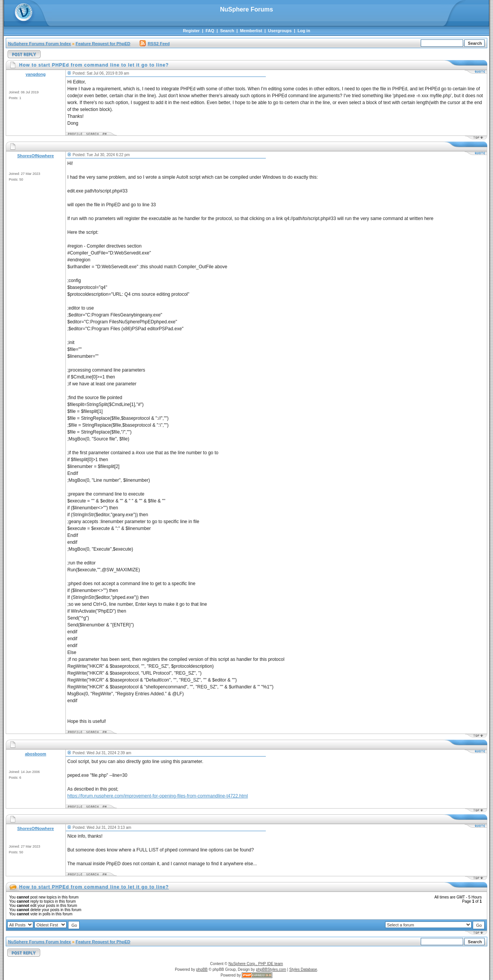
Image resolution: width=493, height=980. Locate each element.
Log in (304, 31)
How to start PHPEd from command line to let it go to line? (94, 887)
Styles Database (303, 969)
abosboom (36, 754)
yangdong (36, 74)
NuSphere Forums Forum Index (39, 44)
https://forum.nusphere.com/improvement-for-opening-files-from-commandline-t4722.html (158, 796)
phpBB (202, 969)
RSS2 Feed (155, 44)
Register (191, 31)
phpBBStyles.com (271, 969)
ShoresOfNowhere (36, 156)
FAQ (210, 31)
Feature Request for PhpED (103, 44)
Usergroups (280, 31)
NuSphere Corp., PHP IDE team (256, 964)
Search (227, 31)
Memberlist (251, 31)
